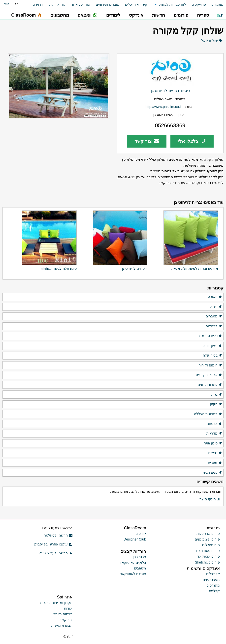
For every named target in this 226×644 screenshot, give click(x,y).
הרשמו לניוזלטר (58, 535)
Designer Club (135, 539)
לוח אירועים (57, 4)
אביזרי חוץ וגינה (208, 375)
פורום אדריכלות (208, 534)
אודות (68, 608)
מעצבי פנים (211, 580)
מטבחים (214, 316)
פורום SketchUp (207, 562)
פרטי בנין (139, 557)
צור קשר (147, 141)
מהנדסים (213, 585)
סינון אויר (213, 443)
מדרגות (214, 434)
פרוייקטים (199, 4)
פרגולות (214, 326)
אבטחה (214, 424)
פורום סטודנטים (208, 551)
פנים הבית (212, 473)
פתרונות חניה (210, 385)
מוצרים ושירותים (108, 4)
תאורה (215, 297)
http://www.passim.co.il (163, 107)
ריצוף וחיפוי (211, 346)
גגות (217, 395)
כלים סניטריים (210, 336)
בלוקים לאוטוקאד (133, 563)
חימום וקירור (210, 365)
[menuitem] (215, 5)
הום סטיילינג (211, 545)
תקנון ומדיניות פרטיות (56, 603)
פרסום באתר (63, 614)
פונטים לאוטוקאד (133, 574)
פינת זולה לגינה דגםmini (58, 269)
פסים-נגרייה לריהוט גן (170, 91)
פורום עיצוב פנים (207, 539)
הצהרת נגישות (62, 625)
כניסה (6, 3)
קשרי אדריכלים (136, 4)
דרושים (38, 4)
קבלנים (214, 591)
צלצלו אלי (192, 141)
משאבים (140, 568)
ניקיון (216, 404)
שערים (215, 463)
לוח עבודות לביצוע (172, 4)
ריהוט (216, 307)
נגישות (215, 453)
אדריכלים (213, 574)
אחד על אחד (81, 4)
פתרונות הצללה (208, 414)
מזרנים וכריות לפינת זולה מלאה (195, 269)
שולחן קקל (210, 40)
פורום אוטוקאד (209, 556)
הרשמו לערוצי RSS (55, 553)
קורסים (141, 534)
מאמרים (217, 4)
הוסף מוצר (210, 499)
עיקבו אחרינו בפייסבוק (53, 544)
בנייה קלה (212, 356)
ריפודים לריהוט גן (135, 269)
